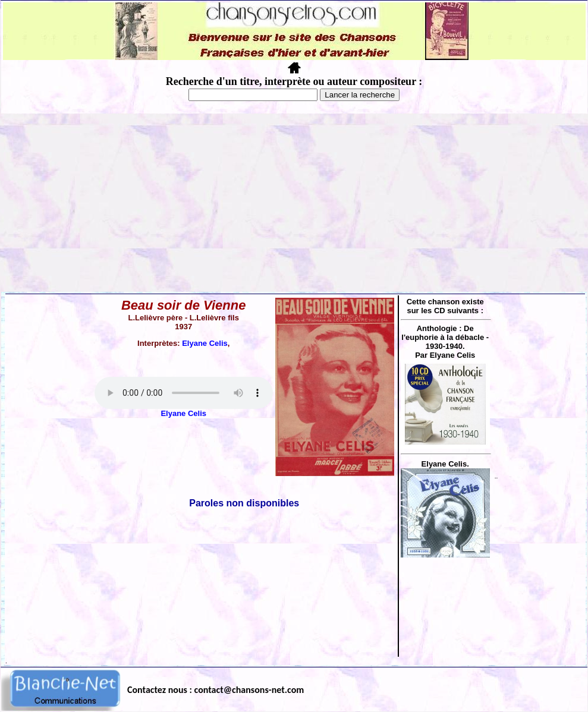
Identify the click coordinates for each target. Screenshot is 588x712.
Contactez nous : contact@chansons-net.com (216, 690)
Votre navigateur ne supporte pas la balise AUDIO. (184, 393)
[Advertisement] (294, 203)
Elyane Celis (205, 343)
